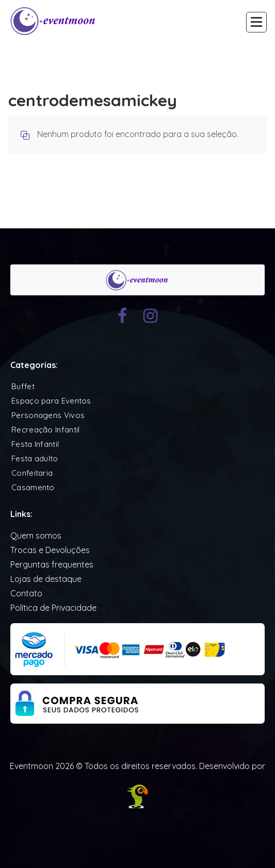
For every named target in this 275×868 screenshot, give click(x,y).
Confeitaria (32, 473)
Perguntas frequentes (52, 564)
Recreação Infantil (45, 430)
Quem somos (36, 536)
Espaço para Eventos (51, 401)
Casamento (33, 487)
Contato (26, 593)
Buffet (23, 386)
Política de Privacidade (53, 608)
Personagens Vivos (48, 415)
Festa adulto (35, 458)
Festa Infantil (35, 444)
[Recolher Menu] (256, 22)
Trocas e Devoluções (50, 550)
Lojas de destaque (46, 579)
